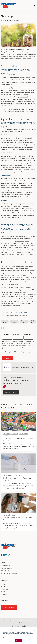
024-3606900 (5, 571)
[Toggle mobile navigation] (35, 6)
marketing (20, 626)
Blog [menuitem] (4, 592)
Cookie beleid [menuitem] (23, 623)
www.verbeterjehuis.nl (23, 241)
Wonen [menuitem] (5, 584)
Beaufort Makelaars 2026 (12, 621)
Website (13, 626)
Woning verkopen (23, 321)
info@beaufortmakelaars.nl (9, 573)
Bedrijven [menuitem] (5, 587)
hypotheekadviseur (7, 294)
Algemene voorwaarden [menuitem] (25, 621)
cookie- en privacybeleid (17, 349)
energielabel (29, 250)
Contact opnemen (9, 607)
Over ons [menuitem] (5, 589)
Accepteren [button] (18, 641)
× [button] (34, 630)
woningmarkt (24, 97)
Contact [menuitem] (5, 594)
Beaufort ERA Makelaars (7, 315)
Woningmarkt (5, 321)
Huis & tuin (32, 321)
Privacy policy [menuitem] (14, 623)
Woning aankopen (13, 321)
